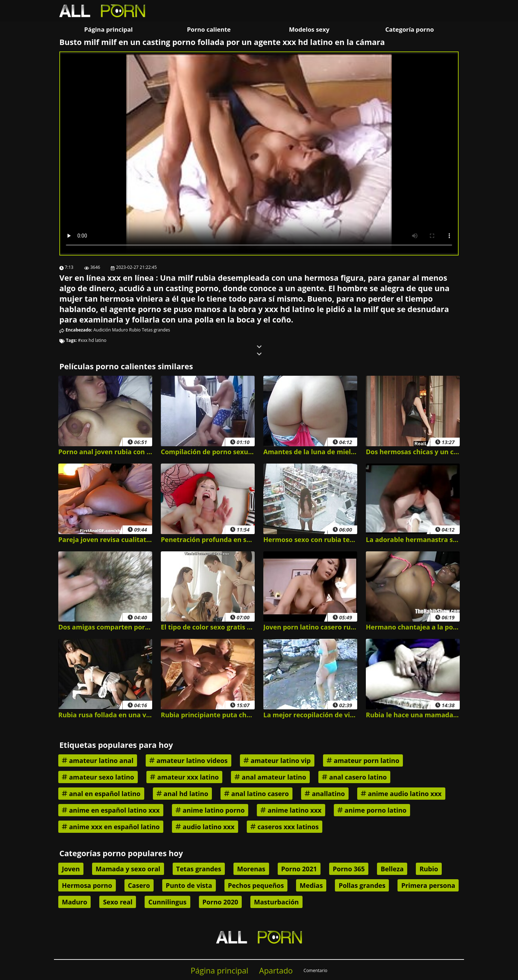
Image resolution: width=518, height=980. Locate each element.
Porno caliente (209, 29)
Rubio (135, 330)
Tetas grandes (156, 330)
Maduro (120, 330)
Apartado (276, 970)
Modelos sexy (309, 29)
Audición (102, 330)
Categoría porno (410, 29)
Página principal (108, 29)
